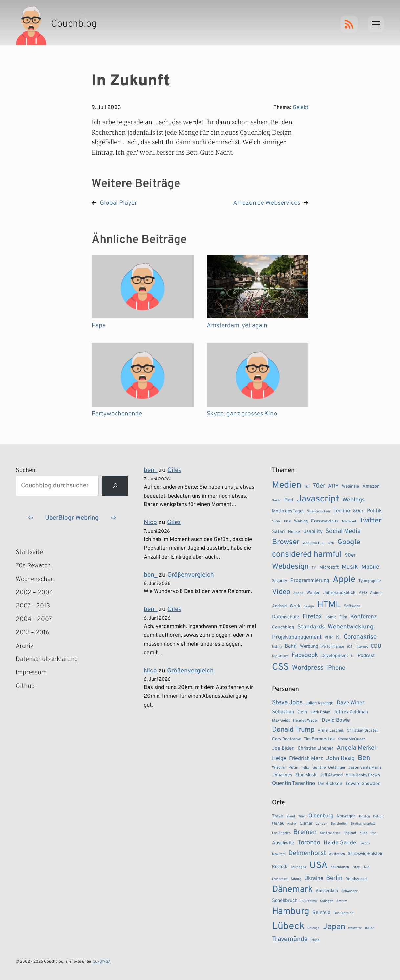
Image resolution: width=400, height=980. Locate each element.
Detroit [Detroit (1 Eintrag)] (379, 816)
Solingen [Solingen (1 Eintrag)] (327, 901)
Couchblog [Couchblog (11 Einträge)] (283, 627)
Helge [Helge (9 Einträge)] (279, 759)
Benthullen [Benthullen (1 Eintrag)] (339, 824)
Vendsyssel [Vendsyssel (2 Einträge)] (356, 879)
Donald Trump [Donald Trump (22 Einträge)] (293, 730)
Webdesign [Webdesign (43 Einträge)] (290, 567)
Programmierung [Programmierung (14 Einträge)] (310, 581)
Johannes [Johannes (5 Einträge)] (282, 775)
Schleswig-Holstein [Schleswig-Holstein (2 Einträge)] (366, 854)
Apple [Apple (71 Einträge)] (344, 580)
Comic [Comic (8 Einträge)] (331, 617)
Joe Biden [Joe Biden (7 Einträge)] (283, 748)
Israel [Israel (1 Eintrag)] (357, 867)
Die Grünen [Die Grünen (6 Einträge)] (280, 656)
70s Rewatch (33, 566)
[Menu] (376, 24)
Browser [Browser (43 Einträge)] (286, 542)
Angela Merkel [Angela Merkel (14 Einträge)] (356, 748)
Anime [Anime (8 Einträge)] (376, 593)
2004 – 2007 (34, 619)
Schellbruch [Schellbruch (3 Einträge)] (285, 901)
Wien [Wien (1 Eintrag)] (302, 816)
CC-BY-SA (102, 962)
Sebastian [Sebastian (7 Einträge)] (283, 712)
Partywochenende (117, 414)
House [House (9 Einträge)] (294, 532)
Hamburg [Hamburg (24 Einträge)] (291, 912)
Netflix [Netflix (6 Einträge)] (277, 647)
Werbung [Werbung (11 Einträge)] (309, 646)
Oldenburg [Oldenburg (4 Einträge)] (321, 816)
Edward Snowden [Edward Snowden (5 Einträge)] (363, 784)
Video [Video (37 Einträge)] (281, 592)
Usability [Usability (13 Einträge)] (313, 532)
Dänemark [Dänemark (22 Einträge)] (292, 890)
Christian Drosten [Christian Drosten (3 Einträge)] (363, 731)
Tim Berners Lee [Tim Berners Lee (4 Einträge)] (319, 739)
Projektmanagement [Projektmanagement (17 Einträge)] (297, 637)
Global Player (118, 203)
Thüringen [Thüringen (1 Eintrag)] (298, 867)
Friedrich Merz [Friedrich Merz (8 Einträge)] (306, 759)
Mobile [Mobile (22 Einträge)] (370, 567)
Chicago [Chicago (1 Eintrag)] (314, 928)
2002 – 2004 (34, 593)
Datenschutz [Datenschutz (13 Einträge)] (286, 617)
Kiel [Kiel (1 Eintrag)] (367, 867)
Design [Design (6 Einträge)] (309, 606)
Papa (99, 326)
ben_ (150, 470)
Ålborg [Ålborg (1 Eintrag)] (296, 879)
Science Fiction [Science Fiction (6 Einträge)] (319, 511)
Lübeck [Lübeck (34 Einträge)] (288, 927)
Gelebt (301, 108)
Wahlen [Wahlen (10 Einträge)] (313, 593)
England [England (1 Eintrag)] (350, 833)
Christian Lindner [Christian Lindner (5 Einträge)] (316, 748)
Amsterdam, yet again (237, 326)
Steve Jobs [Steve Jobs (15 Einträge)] (287, 703)
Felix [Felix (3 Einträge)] (305, 768)
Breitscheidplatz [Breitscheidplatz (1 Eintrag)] (363, 824)
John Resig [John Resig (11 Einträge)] (340, 759)
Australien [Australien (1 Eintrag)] (337, 854)
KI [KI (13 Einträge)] (338, 638)
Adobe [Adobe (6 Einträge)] (298, 593)
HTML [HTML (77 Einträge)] (329, 605)
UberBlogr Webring (72, 518)
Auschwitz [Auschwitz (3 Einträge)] (283, 843)
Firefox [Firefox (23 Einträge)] (312, 617)
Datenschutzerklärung (47, 659)
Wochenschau (35, 579)
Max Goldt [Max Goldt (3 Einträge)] (281, 721)
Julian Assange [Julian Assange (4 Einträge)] (319, 703)
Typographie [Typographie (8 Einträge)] (369, 581)
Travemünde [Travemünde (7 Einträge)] (290, 939)
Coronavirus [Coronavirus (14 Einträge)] (325, 521)
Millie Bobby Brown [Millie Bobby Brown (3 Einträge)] (363, 775)
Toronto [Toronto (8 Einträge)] (309, 843)
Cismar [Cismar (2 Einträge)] (306, 824)
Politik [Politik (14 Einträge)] (374, 511)
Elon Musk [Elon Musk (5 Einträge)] (306, 775)
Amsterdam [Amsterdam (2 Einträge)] (327, 891)
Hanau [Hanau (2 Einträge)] (278, 824)
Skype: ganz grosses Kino (242, 414)
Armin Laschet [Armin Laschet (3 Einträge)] (331, 731)
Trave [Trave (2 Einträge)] (277, 816)
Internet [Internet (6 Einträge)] (362, 647)
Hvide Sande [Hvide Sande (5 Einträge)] (340, 843)
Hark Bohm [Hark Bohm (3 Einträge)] (321, 712)
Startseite (29, 552)
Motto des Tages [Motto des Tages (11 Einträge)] (288, 511)
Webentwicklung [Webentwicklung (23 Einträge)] (351, 627)
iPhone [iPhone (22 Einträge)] (336, 668)
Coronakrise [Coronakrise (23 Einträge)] (360, 637)
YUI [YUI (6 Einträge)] (307, 487)
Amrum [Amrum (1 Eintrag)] (342, 901)
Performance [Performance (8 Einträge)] (333, 647)
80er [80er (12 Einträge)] (358, 511)
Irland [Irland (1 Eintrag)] (315, 940)
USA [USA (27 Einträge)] (318, 866)
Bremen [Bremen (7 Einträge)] (305, 832)
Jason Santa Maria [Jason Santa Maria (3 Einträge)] (365, 768)
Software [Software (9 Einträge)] (352, 606)
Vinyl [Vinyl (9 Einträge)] (277, 522)
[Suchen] (115, 486)
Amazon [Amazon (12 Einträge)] (371, 486)
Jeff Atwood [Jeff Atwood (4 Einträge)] (331, 775)
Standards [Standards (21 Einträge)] (311, 627)
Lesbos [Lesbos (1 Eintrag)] (365, 844)
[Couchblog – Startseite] (56, 24)
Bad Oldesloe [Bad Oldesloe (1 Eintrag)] (344, 913)
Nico (150, 522)
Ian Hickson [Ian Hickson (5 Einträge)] (330, 784)
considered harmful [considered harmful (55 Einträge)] (307, 555)
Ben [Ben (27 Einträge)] (364, 758)
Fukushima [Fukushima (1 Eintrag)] (308, 901)
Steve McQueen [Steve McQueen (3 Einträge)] (352, 739)
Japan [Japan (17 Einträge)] (334, 927)
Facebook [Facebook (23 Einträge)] (305, 655)
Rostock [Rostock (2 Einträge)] (280, 867)
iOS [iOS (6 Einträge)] (350, 647)
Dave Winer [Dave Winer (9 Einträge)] (350, 703)
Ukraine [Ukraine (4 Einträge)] (314, 878)
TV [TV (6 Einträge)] (314, 568)
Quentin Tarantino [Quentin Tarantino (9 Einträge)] (294, 784)
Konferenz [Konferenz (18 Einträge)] (364, 617)
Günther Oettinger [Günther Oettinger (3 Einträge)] (329, 768)
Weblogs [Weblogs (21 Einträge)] (353, 500)
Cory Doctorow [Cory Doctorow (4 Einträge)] (286, 739)
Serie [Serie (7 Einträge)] (276, 501)
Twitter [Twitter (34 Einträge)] (370, 521)
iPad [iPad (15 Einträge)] (288, 500)
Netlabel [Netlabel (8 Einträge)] (349, 522)
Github (35, 686)
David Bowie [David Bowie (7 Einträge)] (336, 720)
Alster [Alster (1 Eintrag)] (292, 824)
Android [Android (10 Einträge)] (279, 606)
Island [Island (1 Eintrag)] (290, 816)
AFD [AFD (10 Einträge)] (363, 593)
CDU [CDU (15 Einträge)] (376, 646)
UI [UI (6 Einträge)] (353, 656)
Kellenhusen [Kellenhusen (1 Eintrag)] (340, 867)
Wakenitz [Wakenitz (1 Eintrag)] (355, 928)
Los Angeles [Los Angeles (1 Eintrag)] (281, 833)
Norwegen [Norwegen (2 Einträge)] (346, 816)
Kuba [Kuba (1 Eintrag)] (363, 833)
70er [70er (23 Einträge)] (319, 486)
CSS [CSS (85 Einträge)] (281, 667)
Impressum (31, 673)
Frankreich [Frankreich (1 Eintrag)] (280, 879)
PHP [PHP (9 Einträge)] (329, 638)
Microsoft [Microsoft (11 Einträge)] (329, 568)
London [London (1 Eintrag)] (322, 824)
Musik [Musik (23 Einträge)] (350, 567)
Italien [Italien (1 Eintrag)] (370, 928)
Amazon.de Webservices (267, 203)
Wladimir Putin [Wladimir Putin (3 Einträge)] (285, 768)
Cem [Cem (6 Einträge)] (302, 712)
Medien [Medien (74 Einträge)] (287, 485)
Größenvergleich (191, 575)
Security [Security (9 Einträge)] (280, 581)
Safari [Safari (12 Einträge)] (279, 532)
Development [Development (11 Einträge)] (335, 656)
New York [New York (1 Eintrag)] (279, 854)
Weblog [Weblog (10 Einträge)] (301, 521)
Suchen (26, 470)
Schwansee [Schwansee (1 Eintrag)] (349, 891)
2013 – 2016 (32, 633)
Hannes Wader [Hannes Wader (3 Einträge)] (306, 721)
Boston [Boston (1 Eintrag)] (365, 816)
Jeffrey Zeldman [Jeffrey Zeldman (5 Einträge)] (351, 712)
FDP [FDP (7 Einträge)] (287, 522)
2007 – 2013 (33, 606)
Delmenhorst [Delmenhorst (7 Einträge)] (307, 853)
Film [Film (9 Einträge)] (343, 617)
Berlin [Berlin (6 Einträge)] (334, 878)
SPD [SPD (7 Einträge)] (331, 543)
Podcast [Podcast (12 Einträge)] (366, 656)
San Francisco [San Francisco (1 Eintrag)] (330, 833)
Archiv (25, 646)
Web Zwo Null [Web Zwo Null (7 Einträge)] (314, 543)
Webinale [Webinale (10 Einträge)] (350, 487)
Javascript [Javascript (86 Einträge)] (318, 499)
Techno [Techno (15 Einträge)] (342, 511)
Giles (174, 470)
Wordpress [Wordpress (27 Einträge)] (308, 668)
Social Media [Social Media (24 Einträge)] (343, 531)
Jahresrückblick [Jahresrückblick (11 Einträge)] (339, 593)
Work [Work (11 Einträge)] (295, 606)
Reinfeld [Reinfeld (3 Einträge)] (321, 913)
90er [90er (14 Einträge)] (350, 555)
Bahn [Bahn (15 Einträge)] (291, 646)
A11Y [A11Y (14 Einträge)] (333, 486)
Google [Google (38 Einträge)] (349, 542)
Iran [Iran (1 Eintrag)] (373, 833)
